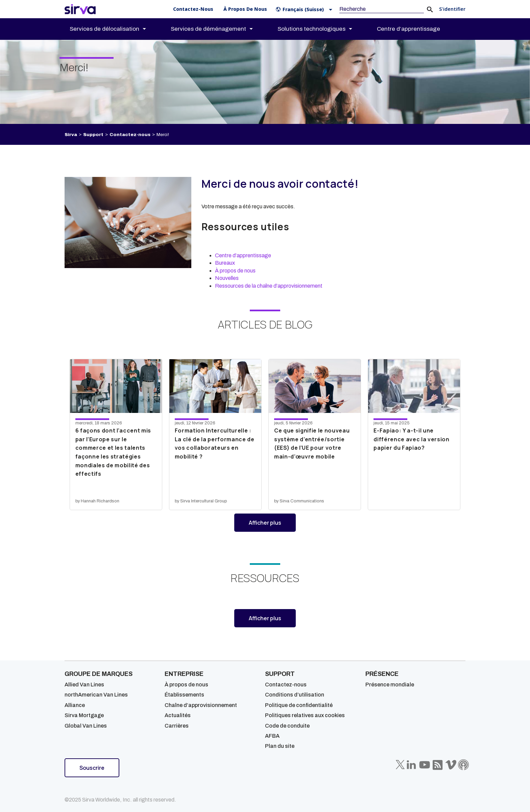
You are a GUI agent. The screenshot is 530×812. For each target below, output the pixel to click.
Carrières (177, 726)
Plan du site (280, 746)
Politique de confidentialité (299, 705)
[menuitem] (114, 29)
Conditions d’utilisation (295, 695)
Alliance (75, 705)
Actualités (178, 715)
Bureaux (225, 263)
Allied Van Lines (84, 685)
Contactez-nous (130, 135)
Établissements (184, 695)
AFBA (272, 736)
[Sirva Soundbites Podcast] (463, 765)
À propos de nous (235, 271)
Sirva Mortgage (84, 715)
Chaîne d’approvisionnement (201, 705)
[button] (305, 9)
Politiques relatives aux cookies (305, 715)
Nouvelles (227, 278)
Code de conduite (287, 726)
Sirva (71, 135)
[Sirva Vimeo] (451, 765)
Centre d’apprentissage (243, 255)
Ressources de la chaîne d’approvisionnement (269, 286)
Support (93, 135)
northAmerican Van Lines (96, 695)
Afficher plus (272, 525)
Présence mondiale (390, 685)
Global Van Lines (86, 726)
